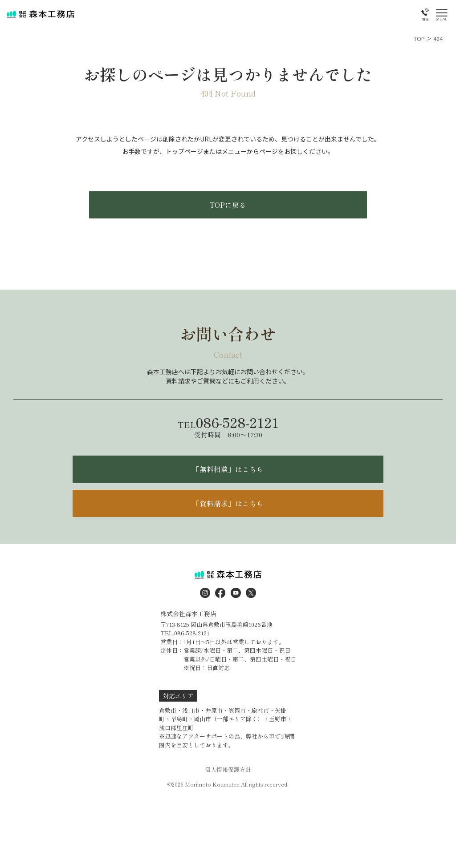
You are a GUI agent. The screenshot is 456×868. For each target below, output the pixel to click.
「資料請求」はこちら (228, 515)
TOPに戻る (228, 209)
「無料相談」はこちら (228, 477)
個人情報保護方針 (228, 784)
